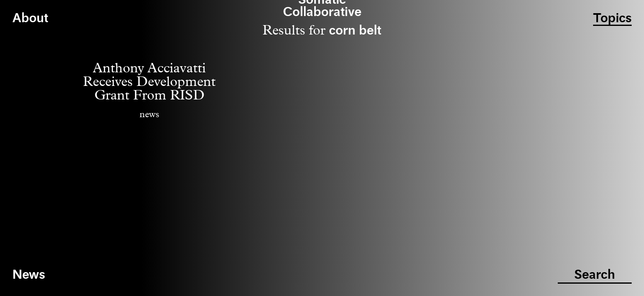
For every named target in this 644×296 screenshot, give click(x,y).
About (30, 19)
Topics (612, 19)
